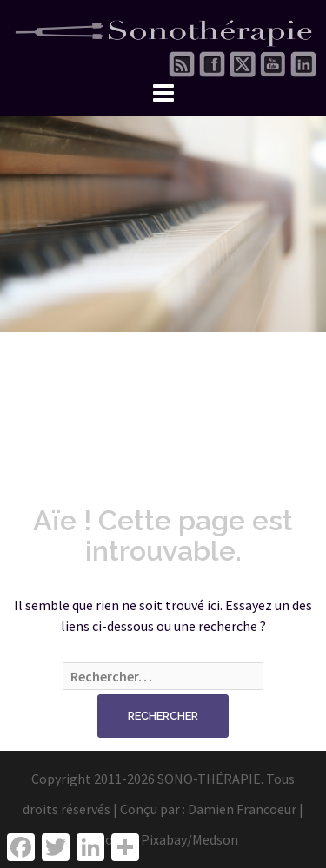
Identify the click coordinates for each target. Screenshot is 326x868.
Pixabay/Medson (190, 839)
